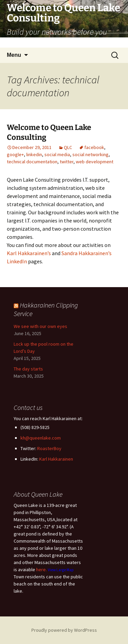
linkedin (34, 154)
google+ (15, 154)
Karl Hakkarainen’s (29, 253)
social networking (90, 154)
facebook (94, 147)
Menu (14, 55)
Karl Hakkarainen (56, 459)
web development (95, 162)
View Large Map (61, 570)
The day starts (28, 369)
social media (57, 154)
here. (41, 569)
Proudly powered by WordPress (64, 630)
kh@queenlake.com (41, 438)
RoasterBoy (49, 448)
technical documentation (32, 162)
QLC (68, 147)
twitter (67, 162)
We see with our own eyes (40, 326)
